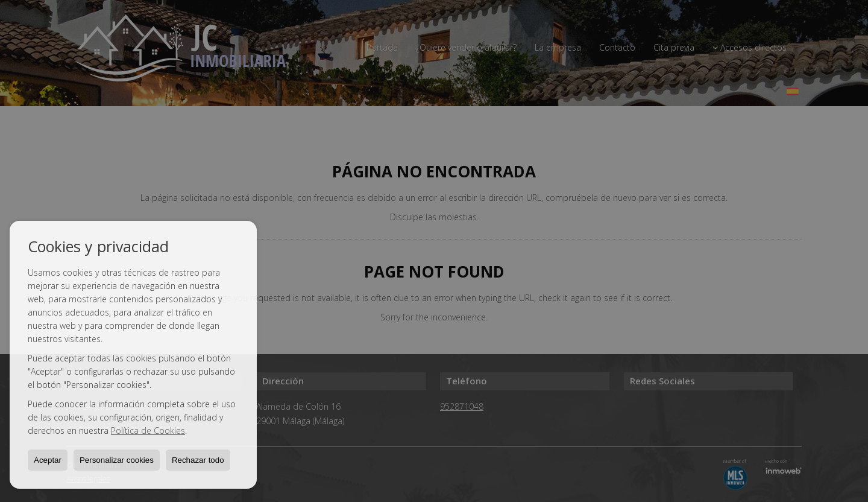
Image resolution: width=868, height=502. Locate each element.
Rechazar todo (198, 460)
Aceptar (48, 460)
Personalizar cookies (117, 460)
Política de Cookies (148, 431)
